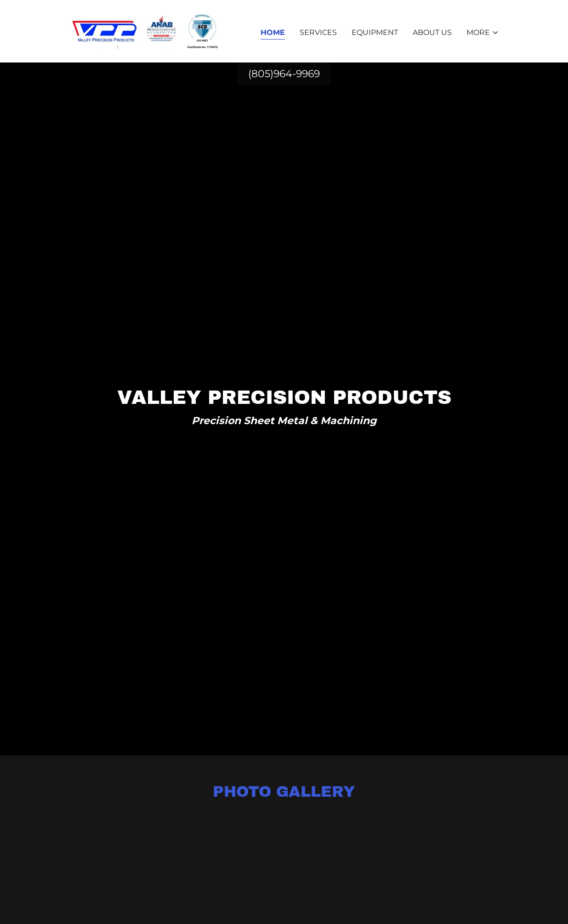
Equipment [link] (375, 32)
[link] (144, 31)
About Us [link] (432, 32)
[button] (483, 33)
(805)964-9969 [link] (284, 74)
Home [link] (273, 32)
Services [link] (318, 32)
